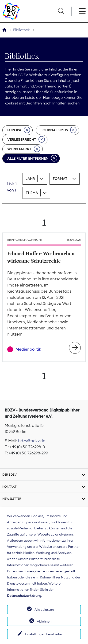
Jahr (30, 179)
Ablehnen (44, 621)
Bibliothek (21, 30)
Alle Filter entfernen (32, 158)
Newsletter (12, 499)
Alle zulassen (44, 610)
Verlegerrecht (26, 140)
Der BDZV (10, 474)
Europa (19, 130)
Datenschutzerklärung (24, 596)
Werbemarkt (24, 149)
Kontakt (9, 486)
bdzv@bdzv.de (32, 441)
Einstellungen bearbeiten (44, 634)
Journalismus (59, 130)
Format (60, 179)
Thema (32, 193)
